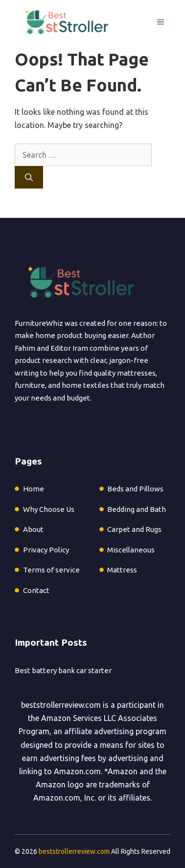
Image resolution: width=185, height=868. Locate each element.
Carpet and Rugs (134, 529)
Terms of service (51, 570)
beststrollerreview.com (61, 705)
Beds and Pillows (135, 489)
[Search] (29, 177)
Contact (36, 590)
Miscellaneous (131, 550)
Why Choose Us (49, 509)
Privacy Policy (46, 550)
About (33, 529)
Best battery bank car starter (63, 670)
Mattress (122, 570)
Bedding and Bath (137, 509)
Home (34, 489)
